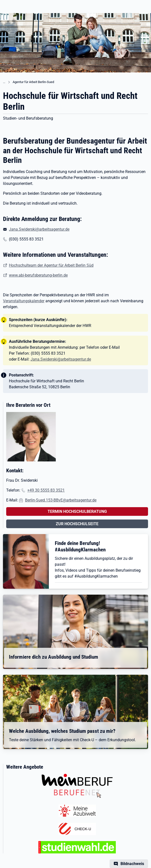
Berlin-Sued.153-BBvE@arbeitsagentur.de (61, 500)
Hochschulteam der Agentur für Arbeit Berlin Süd (51, 265)
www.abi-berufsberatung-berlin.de (38, 275)
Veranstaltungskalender (24, 301)
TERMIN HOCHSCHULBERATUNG (77, 511)
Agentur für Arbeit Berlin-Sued (33, 82)
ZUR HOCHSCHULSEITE (77, 524)
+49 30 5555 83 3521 (46, 490)
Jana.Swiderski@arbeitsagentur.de (39, 229)
